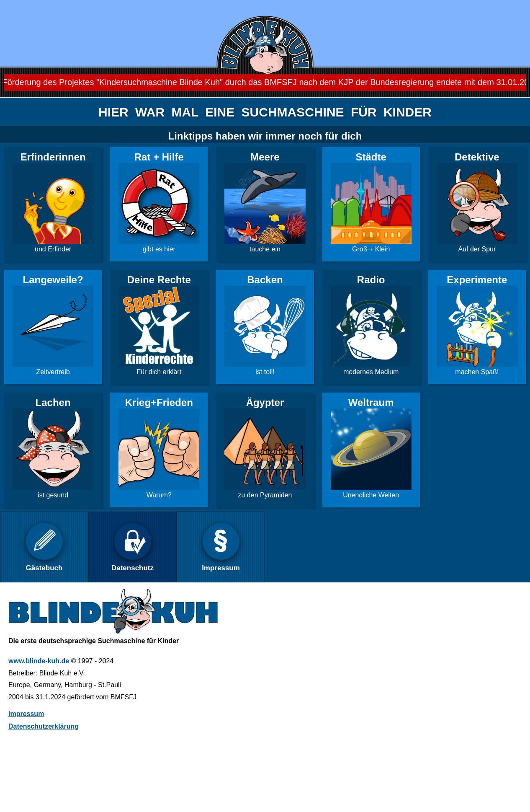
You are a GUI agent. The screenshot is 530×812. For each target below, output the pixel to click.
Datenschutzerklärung (44, 726)
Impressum (26, 714)
